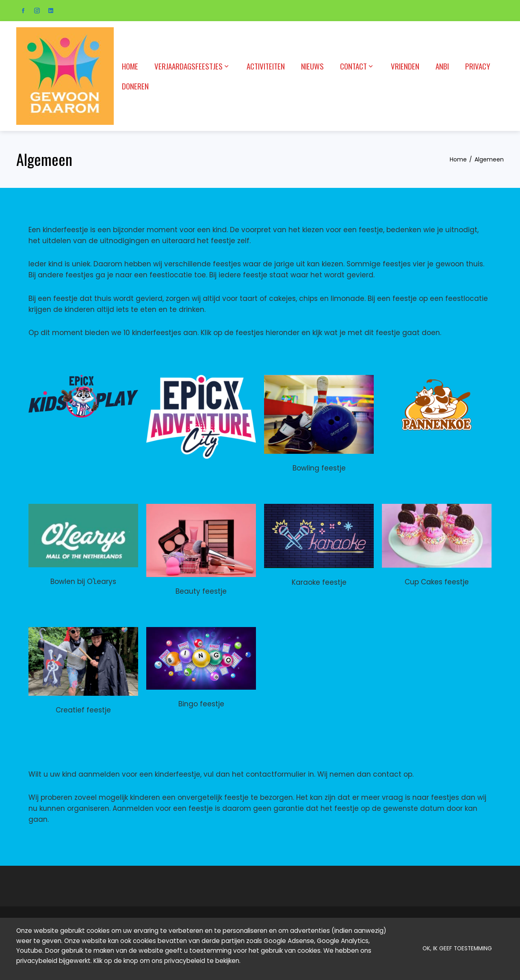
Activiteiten (266, 66)
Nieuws (312, 66)
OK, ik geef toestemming (457, 948)
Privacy (478, 66)
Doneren (135, 86)
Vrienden (405, 66)
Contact (357, 66)
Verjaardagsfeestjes (192, 66)
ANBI (442, 66)
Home (130, 66)
